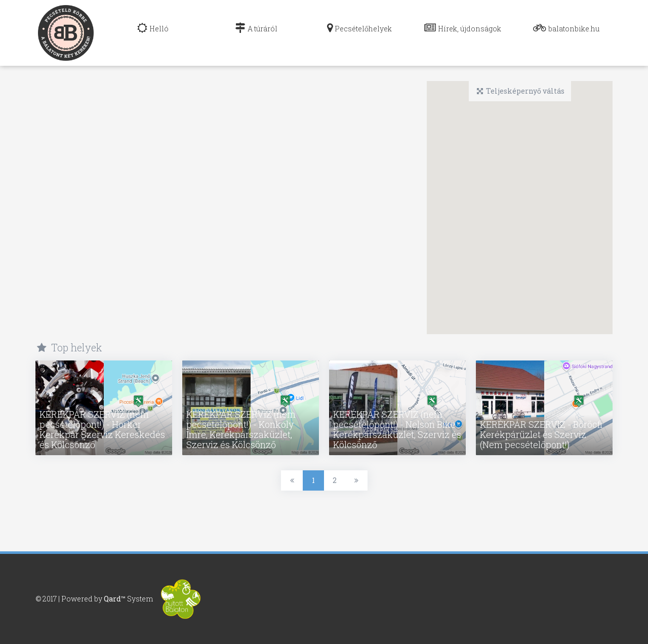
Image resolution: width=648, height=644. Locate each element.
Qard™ (115, 598)
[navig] (153, 33)
